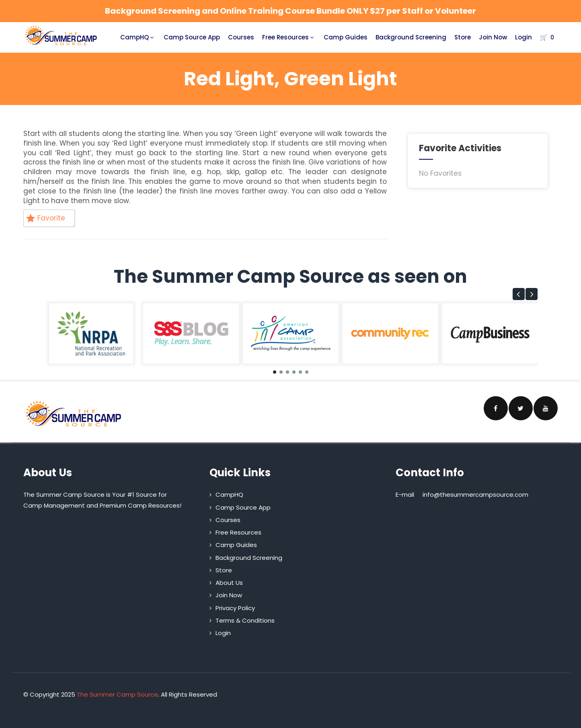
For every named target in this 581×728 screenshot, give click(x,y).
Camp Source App (192, 37)
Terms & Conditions (245, 620)
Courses (241, 37)
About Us (229, 583)
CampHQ (138, 37)
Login (524, 37)
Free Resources (289, 37)
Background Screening (411, 37)
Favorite (45, 218)
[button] (519, 294)
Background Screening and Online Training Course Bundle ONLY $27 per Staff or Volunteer (290, 11)
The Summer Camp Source (117, 694)
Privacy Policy (235, 608)
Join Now (493, 37)
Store (463, 37)
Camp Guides (346, 37)
